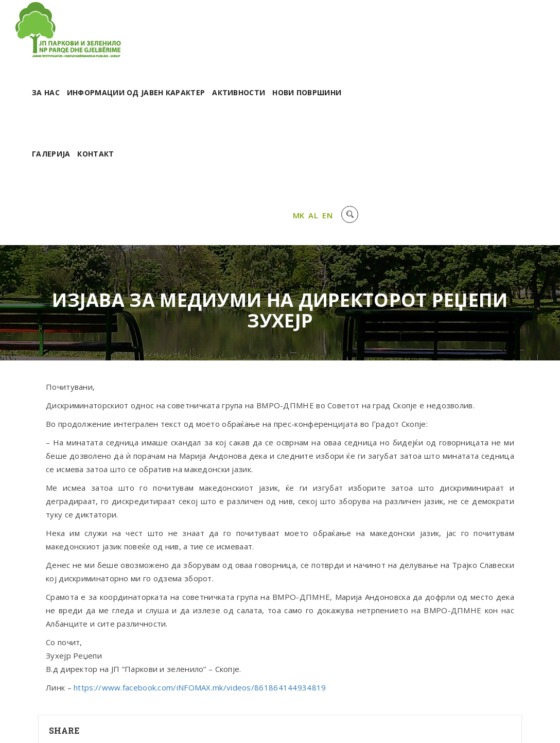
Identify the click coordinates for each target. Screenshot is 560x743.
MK (479, 159)
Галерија (233, 96)
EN (508, 159)
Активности (420, 35)
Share (64, 675)
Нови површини (488, 35)
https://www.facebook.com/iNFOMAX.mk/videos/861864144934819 (200, 632)
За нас (227, 35)
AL (494, 159)
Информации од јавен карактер (317, 35)
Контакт (277, 96)
